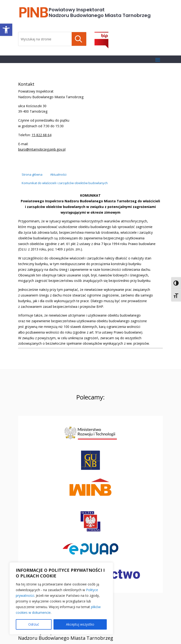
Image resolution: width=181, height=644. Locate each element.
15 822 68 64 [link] (41, 135)
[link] (6, 30)
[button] (158, 59)
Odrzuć (34, 624)
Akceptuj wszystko (80, 624)
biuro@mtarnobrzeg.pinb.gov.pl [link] (42, 149)
